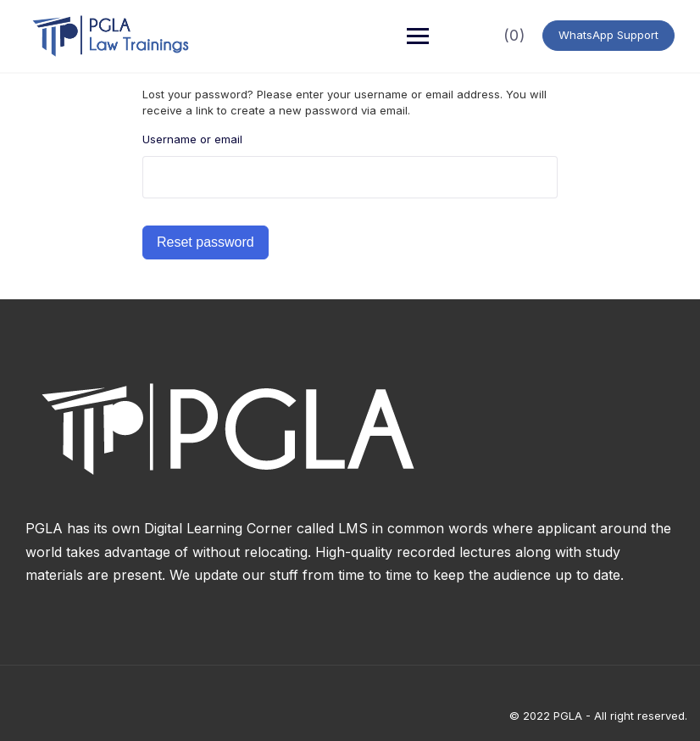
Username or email (192, 139)
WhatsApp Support (608, 35)
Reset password (206, 242)
